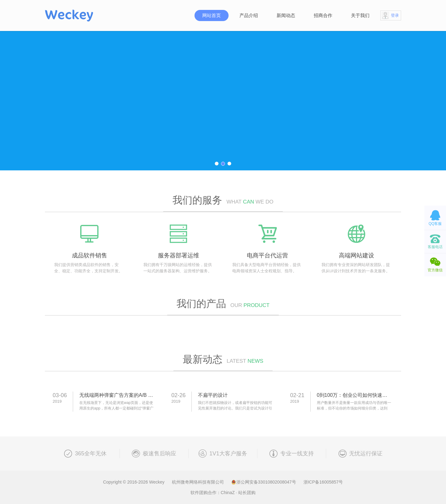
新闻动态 (286, 15)
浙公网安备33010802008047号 (264, 482)
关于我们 (360, 15)
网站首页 (212, 15)
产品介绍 (249, 15)
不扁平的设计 (213, 395)
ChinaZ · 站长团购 (238, 493)
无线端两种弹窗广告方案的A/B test (118, 395)
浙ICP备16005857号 (323, 482)
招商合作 (323, 15)
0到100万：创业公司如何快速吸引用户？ (362, 395)
